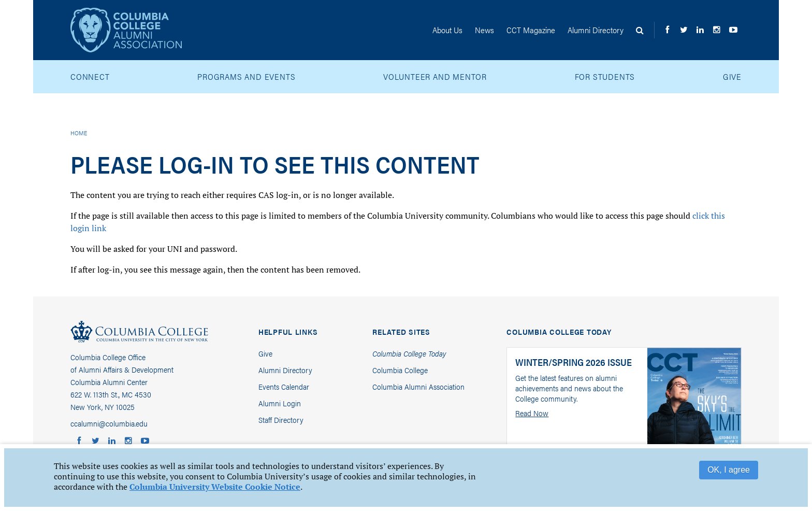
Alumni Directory (285, 370)
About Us (447, 30)
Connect (90, 76)
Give (732, 76)
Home (79, 133)
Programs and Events (246, 76)
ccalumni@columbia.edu (109, 423)
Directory (596, 30)
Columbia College (139, 334)
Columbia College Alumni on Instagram (719, 38)
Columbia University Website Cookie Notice (215, 487)
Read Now (532, 413)
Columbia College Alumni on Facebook (669, 38)
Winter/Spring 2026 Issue (574, 362)
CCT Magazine (531, 30)
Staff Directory (281, 420)
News (484, 30)
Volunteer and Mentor (435, 76)
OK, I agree (729, 470)
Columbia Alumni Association (418, 386)
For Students (605, 76)
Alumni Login (280, 403)
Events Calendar (284, 386)
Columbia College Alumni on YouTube (735, 38)
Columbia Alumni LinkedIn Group (702, 38)
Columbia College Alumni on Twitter (686, 38)
